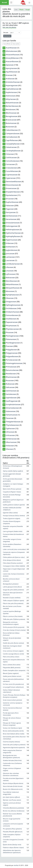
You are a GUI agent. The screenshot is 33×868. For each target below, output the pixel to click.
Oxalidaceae (11, 319)
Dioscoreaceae (12, 185)
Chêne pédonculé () (14, 557)
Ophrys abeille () (13, 471)
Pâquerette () (12, 668)
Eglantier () (10, 513)
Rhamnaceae (11, 377)
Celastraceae (11, 147)
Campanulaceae (13, 133)
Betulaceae (10, 109)
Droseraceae (11, 188)
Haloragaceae (12, 226)
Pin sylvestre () (12, 829)
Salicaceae (10, 387)
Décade (6, 33)
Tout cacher (16, 44)
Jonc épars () (11, 797)
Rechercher (7, 36)
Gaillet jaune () (12, 676)
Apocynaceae (11, 68)
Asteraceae (10, 96)
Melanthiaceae (12, 284)
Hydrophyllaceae (13, 236)
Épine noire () (12, 489)
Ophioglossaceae (13, 305)
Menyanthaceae (13, 288)
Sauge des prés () (13, 590)
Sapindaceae (11, 398)
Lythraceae (10, 274)
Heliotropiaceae (12, 230)
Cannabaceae (11, 137)
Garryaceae (11, 212)
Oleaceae (10, 298)
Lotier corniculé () (14, 549)
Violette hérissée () (12, 760)
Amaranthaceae (12, 55)
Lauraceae (10, 260)
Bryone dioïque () (13, 783)
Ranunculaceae (12, 370)
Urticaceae (10, 435)
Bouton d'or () (13, 789)
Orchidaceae (11, 308)
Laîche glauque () (12, 587)
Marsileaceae (11, 281)
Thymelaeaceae (12, 425)
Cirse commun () (13, 651)
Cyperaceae (11, 178)
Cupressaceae (12, 175)
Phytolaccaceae (12, 329)
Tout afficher (7, 44)
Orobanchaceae (12, 312)
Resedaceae (11, 374)
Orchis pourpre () (14, 627)
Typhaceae (10, 428)
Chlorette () (13, 808)
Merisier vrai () (12, 800)
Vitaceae (9, 449)
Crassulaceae (11, 168)
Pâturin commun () (13, 616)
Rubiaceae (10, 384)
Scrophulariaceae (13, 404)
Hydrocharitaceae (13, 233)
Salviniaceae (11, 391)
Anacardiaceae (12, 61)
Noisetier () (12, 598)
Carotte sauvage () (13, 654)
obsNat (16, 865)
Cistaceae (10, 154)
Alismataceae (11, 51)
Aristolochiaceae (13, 82)
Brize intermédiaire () (14, 734)
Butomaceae (11, 123)
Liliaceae (9, 267)
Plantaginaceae (12, 336)
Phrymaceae (11, 326)
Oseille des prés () (13, 643)
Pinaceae (10, 332)
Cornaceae (10, 164)
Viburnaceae (11, 442)
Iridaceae (10, 243)
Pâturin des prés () (13, 603)
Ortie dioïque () (12, 560)
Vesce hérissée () (13, 786)
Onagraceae (11, 302)
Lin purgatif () (13, 687)
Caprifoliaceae (12, 140)
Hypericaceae (11, 240)
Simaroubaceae (12, 408)
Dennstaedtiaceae (13, 181)
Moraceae (10, 291)
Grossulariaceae (13, 223)
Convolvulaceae (12, 161)
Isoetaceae (10, 247)
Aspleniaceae (11, 92)
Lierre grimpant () (13, 531)
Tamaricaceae (12, 415)
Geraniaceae (11, 219)
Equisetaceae (11, 195)
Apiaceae (10, 65)
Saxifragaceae (12, 401)
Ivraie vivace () (12, 700)
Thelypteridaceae (13, 422)
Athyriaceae (11, 99)
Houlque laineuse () (14, 516)
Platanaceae (11, 339)
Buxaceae (10, 127)
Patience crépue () (13, 848)
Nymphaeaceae (12, 295)
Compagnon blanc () (14, 566)
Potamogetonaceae (14, 363)
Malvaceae (10, 278)
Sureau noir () (12, 728)
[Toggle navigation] (11, 2)
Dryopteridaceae (13, 192)
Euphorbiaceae (12, 202)
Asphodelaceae (12, 89)
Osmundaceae (12, 315)
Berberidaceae (12, 106)
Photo (21, 10)
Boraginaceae (12, 116)
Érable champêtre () (14, 670)
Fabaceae (10, 206)
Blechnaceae (11, 113)
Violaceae (10, 446)
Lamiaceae (10, 257)
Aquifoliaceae (11, 72)
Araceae (9, 75)
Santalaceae (11, 394)
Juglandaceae (11, 250)
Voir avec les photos (9, 27)
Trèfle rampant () (13, 601)
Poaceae (9, 346)
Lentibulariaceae (13, 264)
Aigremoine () (14, 748)
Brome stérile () (13, 731)
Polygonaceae (12, 353)
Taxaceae (10, 418)
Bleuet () (11, 673)
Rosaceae (10, 380)
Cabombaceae (12, 130)
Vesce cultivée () (12, 665)
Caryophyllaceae (13, 144)
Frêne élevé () (13, 563)
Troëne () (11, 518)
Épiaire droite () (12, 845)
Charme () (11, 742)
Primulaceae (11, 367)
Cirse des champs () (14, 630)
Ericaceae (10, 199)
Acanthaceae (11, 48)
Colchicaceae (11, 157)
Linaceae (10, 271)
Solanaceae (11, 411)
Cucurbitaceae (12, 171)
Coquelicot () (12, 492)
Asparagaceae (12, 85)
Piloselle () (13, 832)
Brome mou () (14, 811)
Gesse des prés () (14, 745)
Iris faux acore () (13, 684)
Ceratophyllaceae (13, 151)
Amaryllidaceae (12, 58)
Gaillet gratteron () (14, 505)
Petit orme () (11, 657)
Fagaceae (10, 209)
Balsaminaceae (12, 103)
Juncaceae (10, 254)
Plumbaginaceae (13, 343)
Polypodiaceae (12, 356)
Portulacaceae (12, 360)
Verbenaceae (11, 439)
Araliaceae (10, 79)
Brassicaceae (11, 120)
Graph (28, 10)
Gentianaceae (12, 216)
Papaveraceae (12, 322)
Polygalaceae (11, 350)
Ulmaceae (10, 432)
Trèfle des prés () (14, 619)
